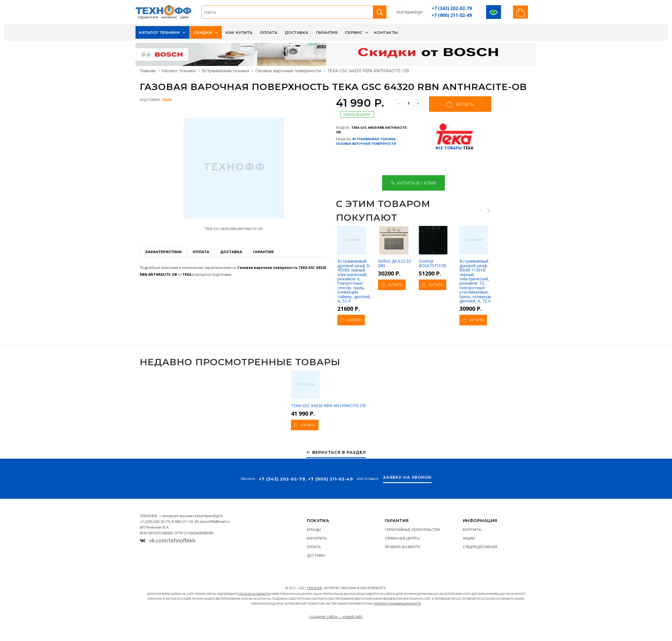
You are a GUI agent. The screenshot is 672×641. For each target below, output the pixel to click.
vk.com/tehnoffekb (168, 540)
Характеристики (163, 252)
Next (488, 210)
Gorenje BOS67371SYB (433, 247)
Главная (148, 71)
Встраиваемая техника (225, 71)
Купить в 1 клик (413, 182)
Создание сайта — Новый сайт (336, 617)
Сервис (354, 32)
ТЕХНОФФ (315, 588)
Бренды (314, 530)
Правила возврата (403, 547)
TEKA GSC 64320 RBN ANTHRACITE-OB (328, 389)
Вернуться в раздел (336, 453)
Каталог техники (159, 32)
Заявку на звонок (407, 478)
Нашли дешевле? (357, 114)
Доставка (297, 32)
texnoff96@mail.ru (215, 522)
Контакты (386, 32)
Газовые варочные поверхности (288, 71)
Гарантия (327, 32)
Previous (481, 210)
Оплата (269, 32)
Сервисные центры (402, 538)
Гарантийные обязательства (413, 530)
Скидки (203, 32)
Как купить (239, 32)
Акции (469, 538)
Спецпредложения (480, 547)
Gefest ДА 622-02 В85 (395, 247)
